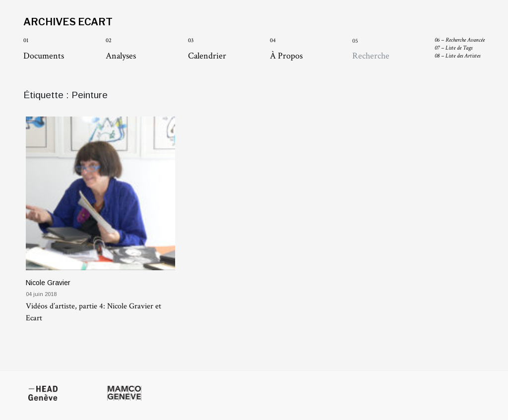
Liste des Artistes (457, 56)
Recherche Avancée (460, 40)
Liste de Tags (453, 48)
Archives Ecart (68, 22)
